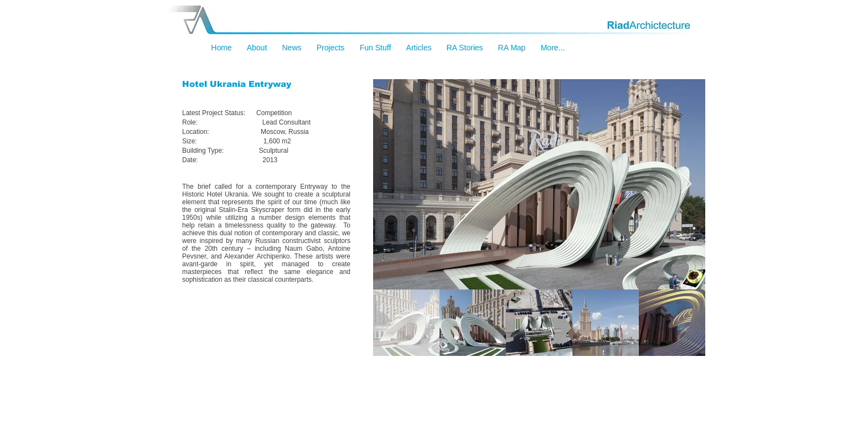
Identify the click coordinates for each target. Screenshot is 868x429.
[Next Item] (686, 185)
